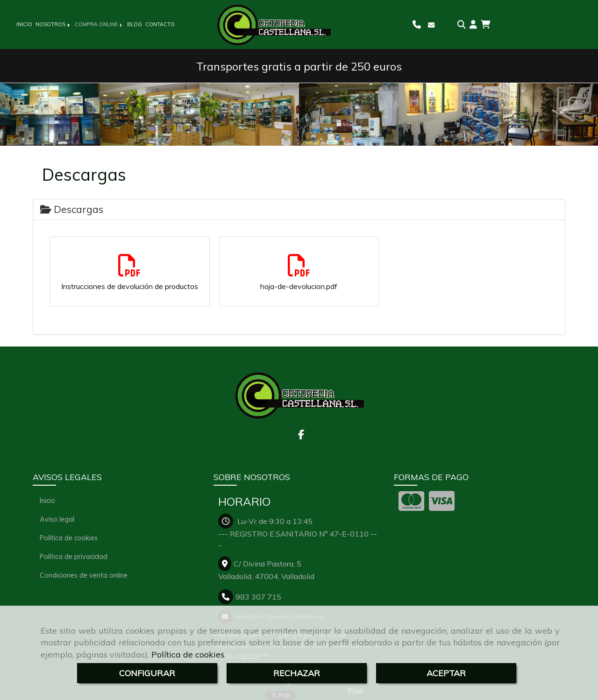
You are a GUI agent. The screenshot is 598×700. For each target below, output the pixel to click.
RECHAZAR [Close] (297, 673)
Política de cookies (188, 654)
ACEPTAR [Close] (446, 673)
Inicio (47, 500)
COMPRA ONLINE (99, 24)
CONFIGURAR (147, 673)
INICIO (24, 24)
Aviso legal (57, 519)
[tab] (299, 209)
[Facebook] (301, 435)
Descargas (72, 209)
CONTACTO (160, 24)
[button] (473, 25)
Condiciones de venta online (84, 575)
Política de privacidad (74, 556)
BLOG (135, 24)
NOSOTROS (53, 24)
